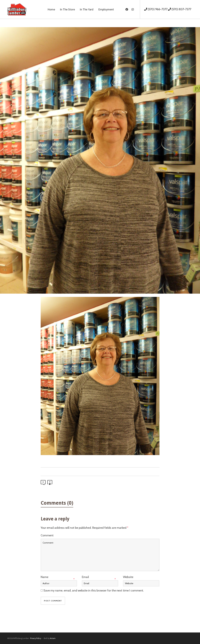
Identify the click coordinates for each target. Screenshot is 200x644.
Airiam (53, 638)
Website (128, 577)
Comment (47, 535)
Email (85, 577)
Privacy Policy (36, 638)
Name (45, 577)
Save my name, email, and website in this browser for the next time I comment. (94, 591)
